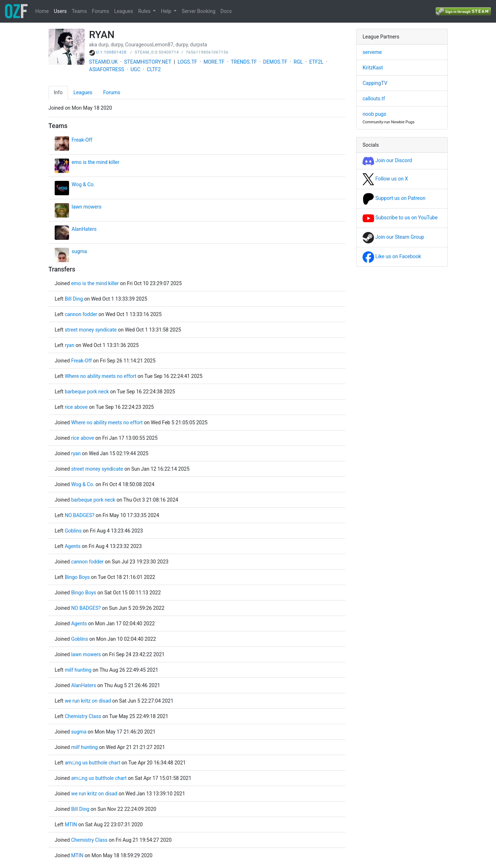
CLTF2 (154, 69)
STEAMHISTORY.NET (148, 62)
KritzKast (373, 68)
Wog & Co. (83, 184)
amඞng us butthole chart (92, 763)
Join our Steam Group (393, 237)
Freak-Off (82, 140)
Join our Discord (387, 160)
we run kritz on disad (88, 701)
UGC (136, 69)
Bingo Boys (77, 577)
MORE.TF (214, 62)
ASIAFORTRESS (107, 69)
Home (42, 11)
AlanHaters (84, 229)
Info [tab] (58, 92)
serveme (372, 52)
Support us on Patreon (394, 198)
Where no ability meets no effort (101, 376)
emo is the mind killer (95, 162)
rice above (76, 407)
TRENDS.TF (244, 62)
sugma (79, 251)
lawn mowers (87, 207)
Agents (73, 546)
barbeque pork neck (87, 392)
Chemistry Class (83, 716)
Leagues (124, 11)
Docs (226, 11)
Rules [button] (145, 11)
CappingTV (375, 83)
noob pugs (374, 114)
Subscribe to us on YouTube (400, 218)
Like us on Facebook (392, 256)
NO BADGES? (80, 515)
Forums (101, 11)
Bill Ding (74, 299)
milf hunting (78, 670)
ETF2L (317, 62)
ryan (70, 345)
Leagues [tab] (83, 92)
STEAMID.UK (104, 62)
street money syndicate (91, 330)
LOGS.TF (187, 62)
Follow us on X (385, 179)
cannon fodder (81, 314)
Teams (79, 11)
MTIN (71, 824)
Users (60, 11)
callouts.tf (374, 99)
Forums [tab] (112, 92)
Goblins (73, 531)
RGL (298, 62)
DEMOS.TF (275, 62)
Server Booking (199, 11)
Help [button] (167, 11)
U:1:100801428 (111, 52)
